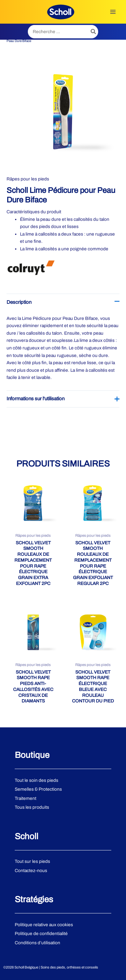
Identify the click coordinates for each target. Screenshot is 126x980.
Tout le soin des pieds (36, 780)
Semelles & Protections (38, 789)
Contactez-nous (31, 871)
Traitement (26, 798)
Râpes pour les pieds (28, 179)
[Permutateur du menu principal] (113, 12)
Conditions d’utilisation (37, 943)
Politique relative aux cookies (44, 925)
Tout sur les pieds (32, 861)
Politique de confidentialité (41, 934)
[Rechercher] (94, 32)
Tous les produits (32, 807)
